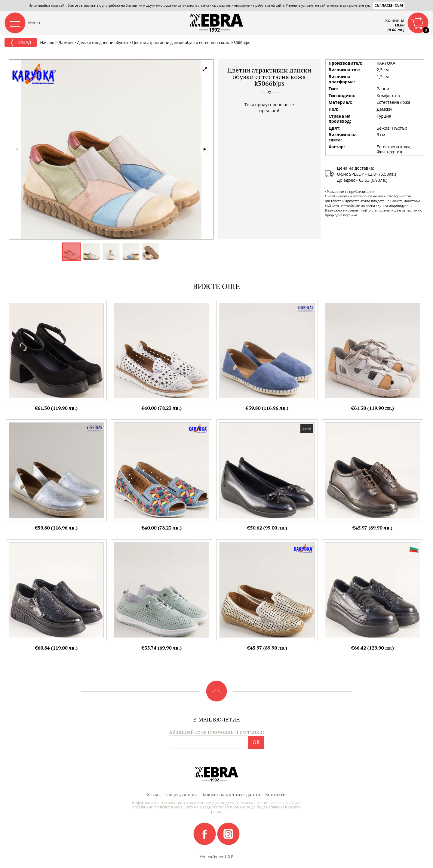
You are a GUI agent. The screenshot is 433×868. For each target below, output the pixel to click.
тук (367, 5)
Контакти (275, 794)
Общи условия (181, 794)
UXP (229, 857)
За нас (154, 794)
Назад (21, 43)
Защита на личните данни (231, 794)
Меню (34, 22)
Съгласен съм (389, 5)
